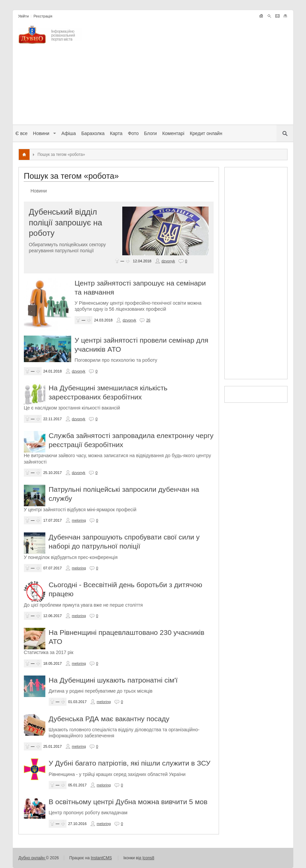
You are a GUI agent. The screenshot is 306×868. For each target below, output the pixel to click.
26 (148, 320)
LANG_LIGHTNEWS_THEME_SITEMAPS (285, 16)
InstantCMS (101, 858)
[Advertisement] (187, 73)
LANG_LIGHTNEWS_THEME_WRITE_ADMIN (277, 16)
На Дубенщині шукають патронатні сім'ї (113, 680)
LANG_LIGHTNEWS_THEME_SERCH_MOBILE (269, 16)
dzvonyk (168, 261)
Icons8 (148, 858)
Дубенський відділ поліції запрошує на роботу (65, 222)
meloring (79, 520)
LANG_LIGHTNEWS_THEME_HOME (261, 16)
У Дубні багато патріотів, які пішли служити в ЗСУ (130, 763)
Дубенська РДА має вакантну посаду (109, 719)
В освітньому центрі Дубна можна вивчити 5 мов (128, 802)
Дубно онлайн (32, 858)
